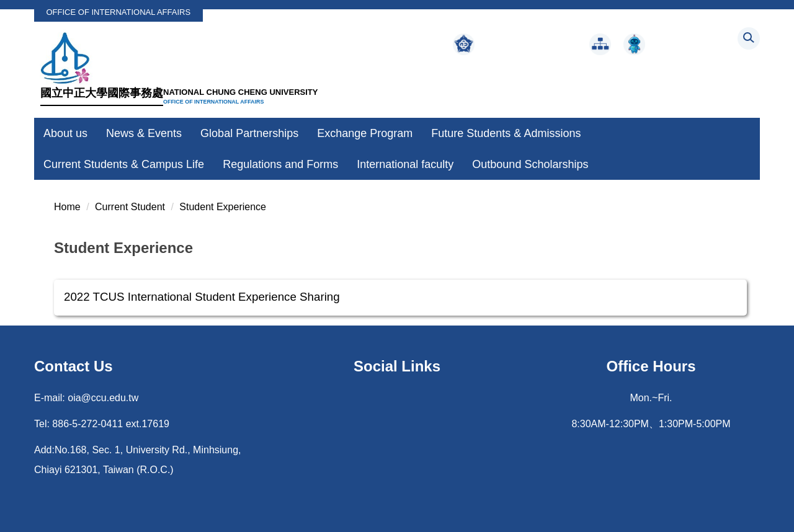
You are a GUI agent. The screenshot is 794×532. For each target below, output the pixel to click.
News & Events (144, 133)
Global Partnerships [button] (249, 133)
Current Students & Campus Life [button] (124, 164)
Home (67, 207)
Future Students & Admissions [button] (506, 133)
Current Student (130, 207)
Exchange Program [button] (365, 133)
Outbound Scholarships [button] (530, 164)
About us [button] (65, 133)
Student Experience (223, 207)
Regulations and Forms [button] (280, 164)
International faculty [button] (405, 164)
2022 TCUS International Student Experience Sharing (202, 297)
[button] (749, 38)
